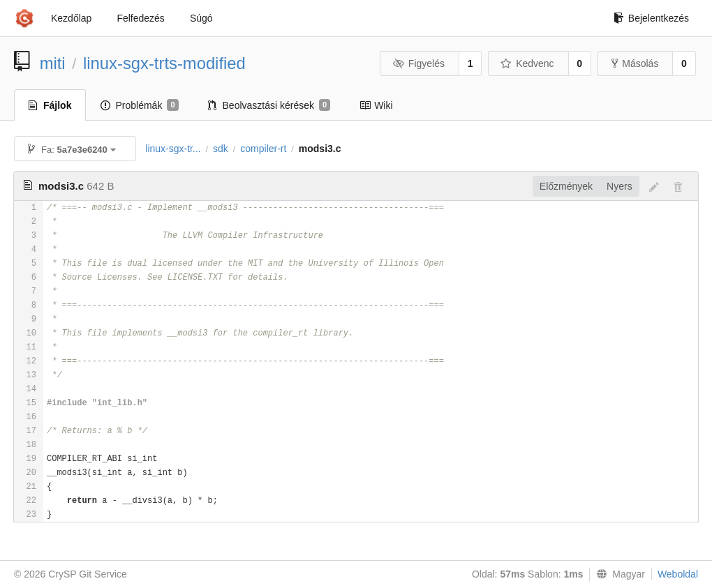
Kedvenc (527, 63)
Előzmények (566, 186)
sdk (221, 149)
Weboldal (678, 574)
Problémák (139, 105)
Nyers (620, 186)
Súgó (201, 18)
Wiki (376, 105)
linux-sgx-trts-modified (164, 63)
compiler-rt (263, 149)
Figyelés (418, 63)
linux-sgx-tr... (173, 149)
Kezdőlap (71, 18)
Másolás (635, 63)
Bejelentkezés (651, 18)
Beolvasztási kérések (269, 105)
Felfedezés (140, 18)
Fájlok (50, 105)
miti (53, 63)
